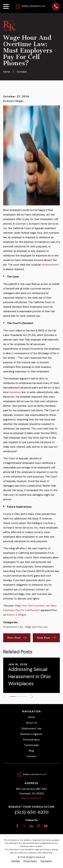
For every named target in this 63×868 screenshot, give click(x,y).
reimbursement (50, 265)
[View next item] (32, 696)
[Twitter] (24, 826)
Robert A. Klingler (16, 615)
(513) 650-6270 (32, 812)
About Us (32, 723)
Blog (31, 751)
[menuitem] (15, 861)
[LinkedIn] (32, 826)
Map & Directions (31, 798)
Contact (32, 756)
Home (32, 717)
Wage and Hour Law (36, 627)
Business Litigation (31, 734)
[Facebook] (17, 826)
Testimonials (31, 745)
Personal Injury (31, 740)
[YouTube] (46, 826)
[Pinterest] (39, 826)
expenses (15, 392)
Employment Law (13, 627)
